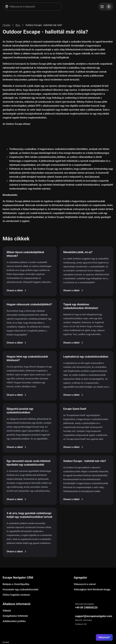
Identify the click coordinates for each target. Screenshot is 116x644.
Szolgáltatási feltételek (15, 616)
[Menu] (106, 7)
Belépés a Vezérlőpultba (16, 584)
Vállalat (7, 611)
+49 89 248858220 (86, 608)
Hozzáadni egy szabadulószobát (20, 589)
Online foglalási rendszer (16, 595)
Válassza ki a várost (85, 584)
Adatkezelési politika (14, 621)
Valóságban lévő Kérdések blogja (92, 589)
